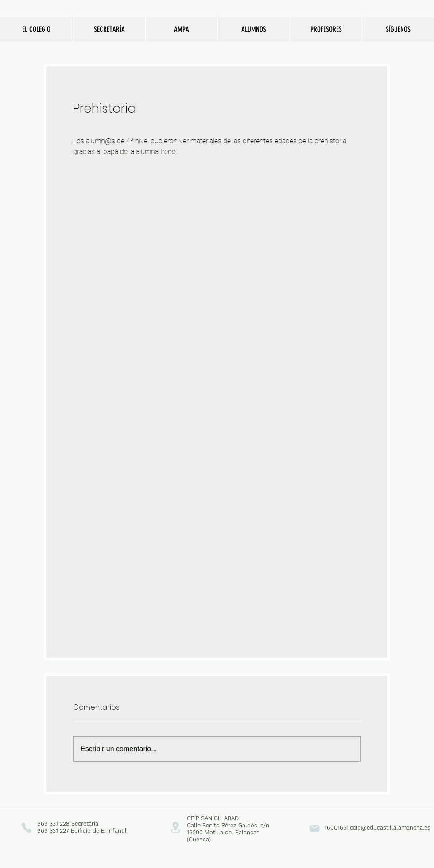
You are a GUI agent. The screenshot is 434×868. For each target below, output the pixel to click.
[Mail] (314, 828)
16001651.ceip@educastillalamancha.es (378, 828)
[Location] (175, 828)
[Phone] (26, 828)
